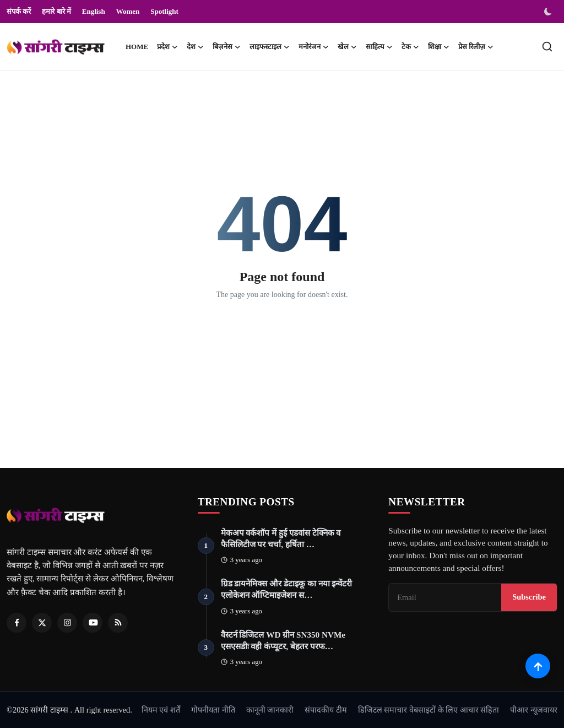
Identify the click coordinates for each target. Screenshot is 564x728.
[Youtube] (93, 623)
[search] (547, 47)
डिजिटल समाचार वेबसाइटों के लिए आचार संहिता (429, 710)
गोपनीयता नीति (213, 710)
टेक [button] (410, 47)
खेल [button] (347, 47)
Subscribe (529, 597)
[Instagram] (67, 623)
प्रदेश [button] (167, 47)
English (94, 11)
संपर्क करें (19, 11)
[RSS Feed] (118, 623)
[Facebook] (17, 623)
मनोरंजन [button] (314, 47)
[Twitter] (42, 623)
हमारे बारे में (56, 11)
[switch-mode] (549, 12)
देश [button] (195, 47)
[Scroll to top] (538, 666)
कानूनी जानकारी (270, 710)
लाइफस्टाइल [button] (270, 47)
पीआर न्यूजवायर (534, 710)
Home (137, 47)
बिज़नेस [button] (227, 47)
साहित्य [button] (379, 47)
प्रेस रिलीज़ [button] (476, 47)
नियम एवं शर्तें (161, 710)
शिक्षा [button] (439, 47)
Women (128, 11)
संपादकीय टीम (326, 710)
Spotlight (164, 11)
